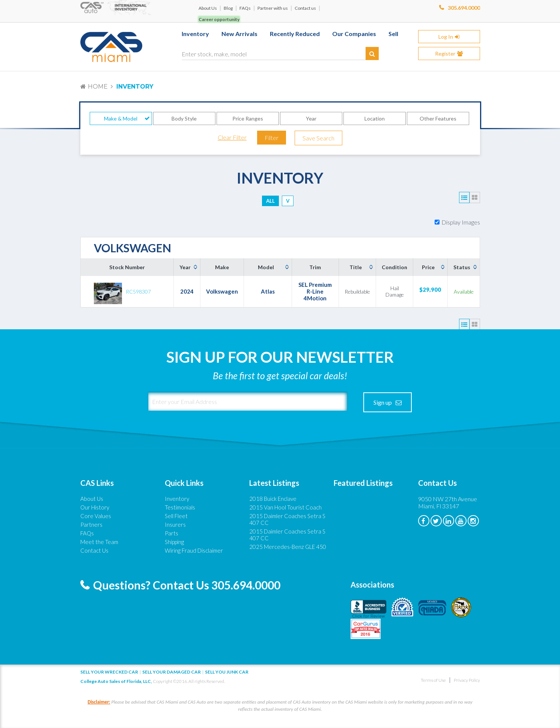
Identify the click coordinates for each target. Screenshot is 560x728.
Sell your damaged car (172, 672)
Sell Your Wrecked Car (109, 672)
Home (98, 87)
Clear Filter (232, 137)
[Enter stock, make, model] (280, 53)
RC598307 (138, 292)
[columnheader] (187, 267)
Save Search (318, 138)
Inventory (135, 87)
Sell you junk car (227, 672)
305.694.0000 (464, 8)
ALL (270, 201)
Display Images (461, 222)
